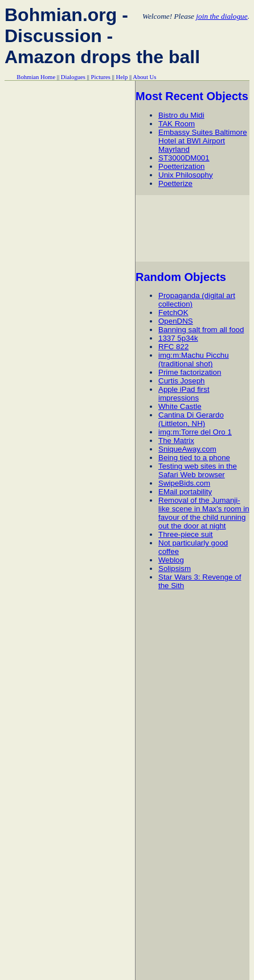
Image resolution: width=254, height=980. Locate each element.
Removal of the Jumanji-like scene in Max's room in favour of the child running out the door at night (204, 513)
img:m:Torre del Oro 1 (195, 432)
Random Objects (181, 277)
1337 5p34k (178, 338)
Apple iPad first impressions (184, 394)
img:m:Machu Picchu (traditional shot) (194, 359)
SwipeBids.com (184, 483)
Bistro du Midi (181, 115)
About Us (144, 77)
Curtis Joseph (182, 381)
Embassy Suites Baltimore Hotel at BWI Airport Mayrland (203, 141)
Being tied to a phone (194, 458)
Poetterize (175, 183)
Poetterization (182, 166)
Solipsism (175, 568)
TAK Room (177, 124)
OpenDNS (176, 321)
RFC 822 (173, 347)
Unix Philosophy (186, 175)
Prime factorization (190, 372)
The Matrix (176, 441)
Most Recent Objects (192, 96)
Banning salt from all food (201, 330)
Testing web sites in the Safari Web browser (198, 470)
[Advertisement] (194, 228)
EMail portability (185, 492)
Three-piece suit (186, 534)
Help (122, 77)
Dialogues (73, 77)
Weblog (171, 560)
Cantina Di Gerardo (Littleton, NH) (191, 419)
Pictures (101, 77)
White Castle (180, 406)
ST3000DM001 (184, 158)
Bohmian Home (36, 77)
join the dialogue (222, 16)
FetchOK (173, 313)
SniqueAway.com (187, 449)
